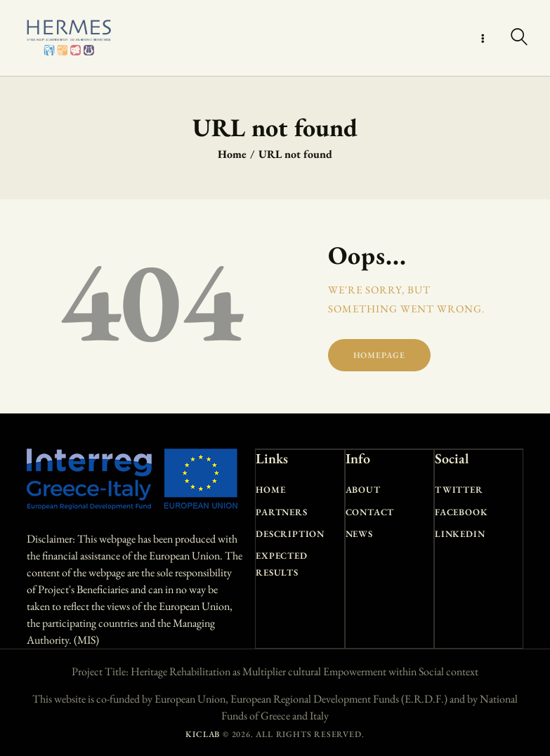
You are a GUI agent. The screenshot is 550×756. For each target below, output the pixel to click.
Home (232, 154)
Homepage (379, 355)
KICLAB (203, 734)
